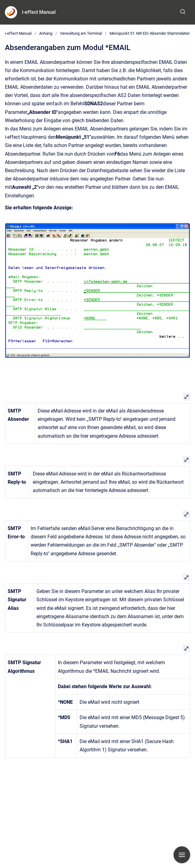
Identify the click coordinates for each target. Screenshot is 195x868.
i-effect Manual (39, 12)
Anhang (46, 33)
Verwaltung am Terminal (81, 33)
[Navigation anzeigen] (182, 855)
